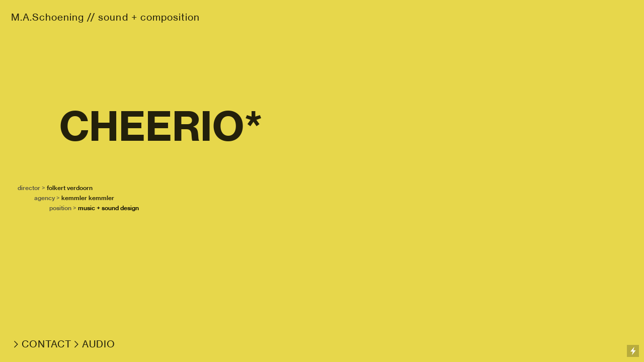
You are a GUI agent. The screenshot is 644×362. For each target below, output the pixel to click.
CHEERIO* (161, 126)
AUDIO (99, 344)
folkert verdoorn (70, 188)
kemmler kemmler (88, 198)
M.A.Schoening (48, 17)
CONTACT (47, 344)
